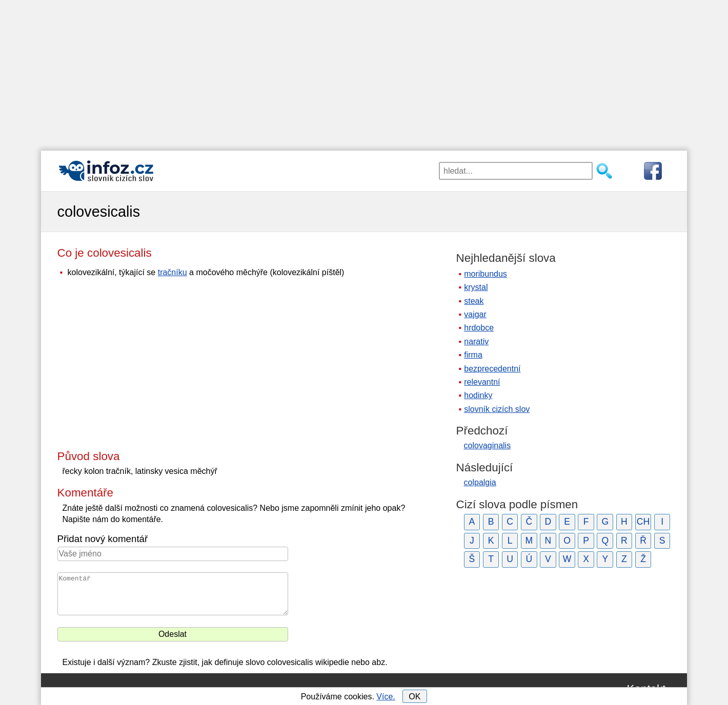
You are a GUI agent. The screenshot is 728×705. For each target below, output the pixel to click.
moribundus (486, 274)
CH (643, 522)
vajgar (475, 314)
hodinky (478, 395)
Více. (386, 697)
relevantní (482, 382)
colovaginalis (488, 445)
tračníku (173, 272)
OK (414, 697)
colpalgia (480, 482)
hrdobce (479, 328)
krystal (476, 287)
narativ (476, 341)
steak (474, 301)
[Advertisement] (364, 72)
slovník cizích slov (497, 409)
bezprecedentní (492, 369)
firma (473, 355)
